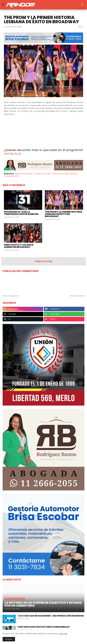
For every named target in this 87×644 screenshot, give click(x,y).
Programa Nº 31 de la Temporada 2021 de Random (21, 213)
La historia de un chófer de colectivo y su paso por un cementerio (43, 604)
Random (74, 174)
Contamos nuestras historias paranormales (43, 627)
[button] (3, 5)
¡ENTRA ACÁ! (13, 154)
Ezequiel (37, 174)
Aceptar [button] (9, 639)
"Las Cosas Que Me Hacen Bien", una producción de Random (50, 616)
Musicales (47, 174)
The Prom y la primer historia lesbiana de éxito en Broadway (63, 214)
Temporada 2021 (11, 176)
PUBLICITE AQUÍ (44, 261)
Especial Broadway (23, 174)
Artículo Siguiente (11, 296)
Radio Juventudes (60, 174)
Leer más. (63, 634)
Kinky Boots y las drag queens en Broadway (19, 246)
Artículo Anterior (77, 296)
